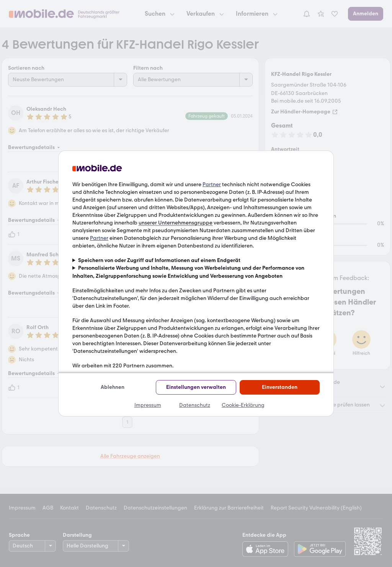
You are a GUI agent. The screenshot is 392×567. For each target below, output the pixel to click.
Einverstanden (280, 387)
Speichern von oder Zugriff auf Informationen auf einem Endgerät (159, 260)
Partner (212, 184)
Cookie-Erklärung (243, 405)
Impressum (148, 405)
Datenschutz (195, 405)
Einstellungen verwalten (196, 387)
